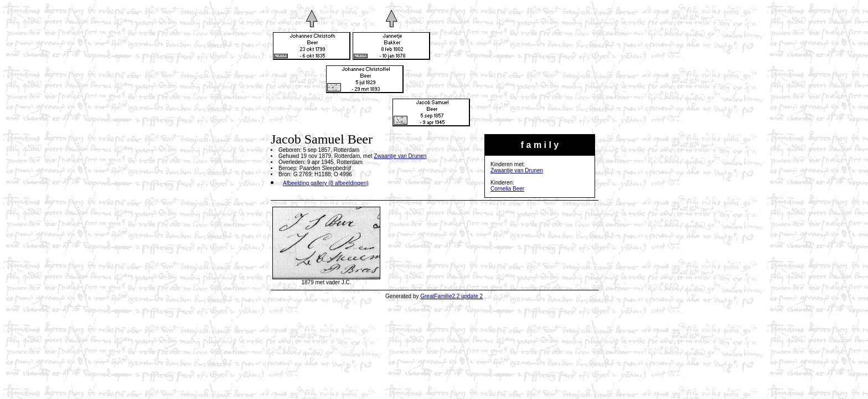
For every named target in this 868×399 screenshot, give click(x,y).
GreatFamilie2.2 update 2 (451, 296)
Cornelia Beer (507, 189)
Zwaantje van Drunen (517, 170)
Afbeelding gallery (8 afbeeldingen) (326, 183)
